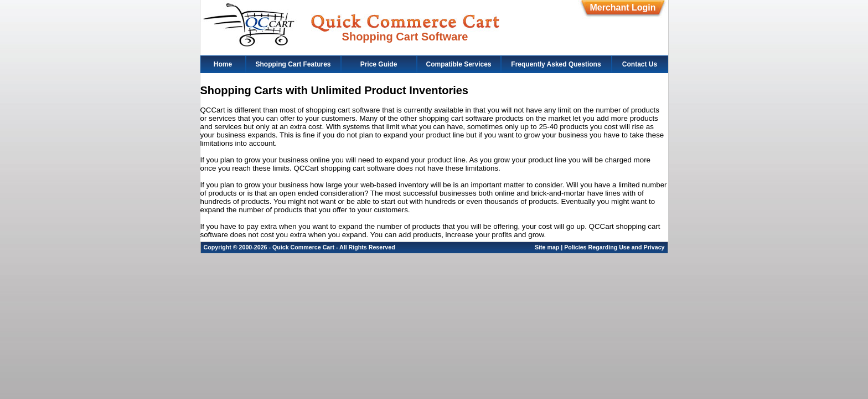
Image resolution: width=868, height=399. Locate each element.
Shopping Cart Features (293, 64)
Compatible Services (458, 64)
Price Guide (379, 64)
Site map (547, 247)
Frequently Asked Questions (556, 64)
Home (223, 64)
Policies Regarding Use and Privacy (614, 247)
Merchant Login (622, 7)
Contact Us (640, 64)
